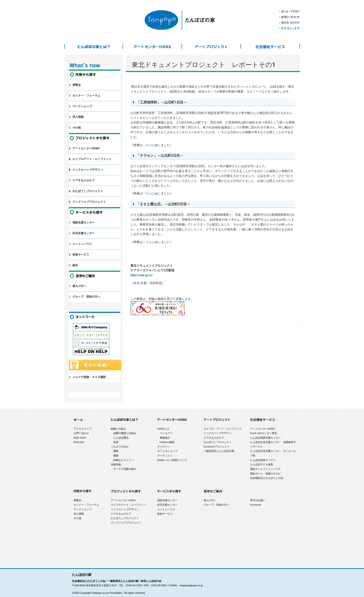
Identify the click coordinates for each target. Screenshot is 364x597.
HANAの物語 (167, 442)
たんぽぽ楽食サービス (263, 460)
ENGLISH (79, 442)
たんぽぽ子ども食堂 (262, 465)
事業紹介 (165, 438)
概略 (116, 451)
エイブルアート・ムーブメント (92, 159)
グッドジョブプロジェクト (89, 202)
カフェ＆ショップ (167, 451)
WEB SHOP (80, 438)
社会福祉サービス (270, 46)
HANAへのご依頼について (172, 460)
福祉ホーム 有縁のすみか (265, 474)
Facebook (256, 505)
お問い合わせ (81, 433)
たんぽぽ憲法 (121, 438)
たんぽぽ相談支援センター (265, 438)
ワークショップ (82, 106)
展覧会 (77, 85)
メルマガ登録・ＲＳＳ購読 (89, 377)
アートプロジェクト (211, 46)
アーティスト (165, 456)
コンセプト (166, 433)
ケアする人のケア (84, 180)
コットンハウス (82, 244)
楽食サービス (81, 255)
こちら (147, 145)
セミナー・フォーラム (86, 96)
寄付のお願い (258, 500)
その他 (77, 128)
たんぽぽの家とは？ (94, 46)
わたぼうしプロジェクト (88, 191)
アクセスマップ (83, 429)
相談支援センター (84, 222)
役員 (116, 442)
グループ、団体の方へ (86, 297)
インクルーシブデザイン (88, 170)
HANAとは (163, 429)
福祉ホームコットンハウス (265, 469)
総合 (75, 265)
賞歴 (116, 456)
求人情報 (78, 117)
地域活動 (116, 465)
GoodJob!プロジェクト (217, 447)
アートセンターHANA (152, 46)
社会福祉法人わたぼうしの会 (267, 478)
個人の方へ (79, 286)
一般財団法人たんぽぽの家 (219, 451)
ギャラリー (164, 447)
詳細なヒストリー (123, 460)
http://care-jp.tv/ (142, 275)
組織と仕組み (118, 429)
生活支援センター (84, 233)
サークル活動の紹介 (125, 469)
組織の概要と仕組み (125, 433)
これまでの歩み (120, 447)
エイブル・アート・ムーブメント (223, 429)
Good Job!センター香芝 (263, 433)
